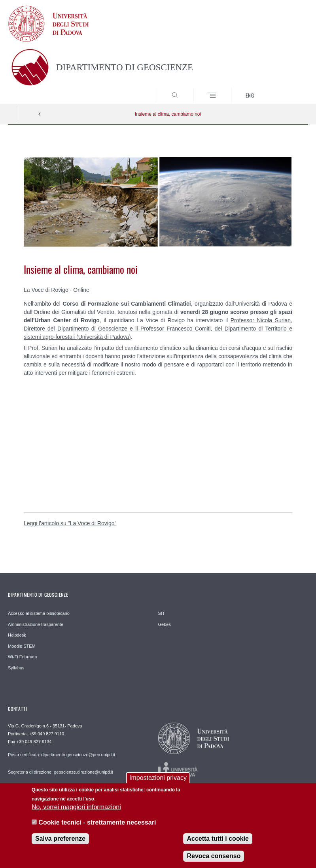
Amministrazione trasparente (36, 624)
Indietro (40, 114)
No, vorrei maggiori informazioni (76, 807)
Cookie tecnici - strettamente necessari (97, 822)
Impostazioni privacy (158, 778)
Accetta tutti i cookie (218, 839)
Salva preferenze (60, 839)
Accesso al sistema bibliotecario (39, 613)
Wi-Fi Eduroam (22, 657)
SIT (162, 613)
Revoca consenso (214, 856)
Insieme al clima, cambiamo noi (168, 114)
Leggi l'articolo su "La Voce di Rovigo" (70, 523)
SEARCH (287, 89)
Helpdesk (17, 635)
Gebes (165, 624)
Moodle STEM (22, 646)
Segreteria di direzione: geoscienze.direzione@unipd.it (61, 772)
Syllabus (16, 668)
